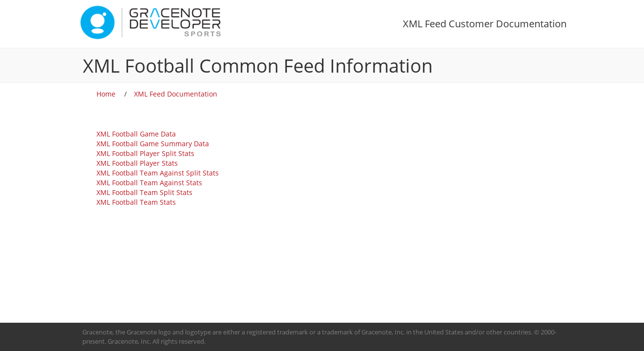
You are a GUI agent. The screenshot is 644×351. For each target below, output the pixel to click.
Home (106, 94)
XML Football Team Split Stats (144, 192)
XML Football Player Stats (137, 163)
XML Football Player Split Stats (145, 153)
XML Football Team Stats (136, 202)
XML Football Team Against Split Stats (158, 173)
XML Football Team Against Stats (149, 183)
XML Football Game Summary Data (153, 144)
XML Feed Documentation (176, 94)
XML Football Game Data (136, 134)
